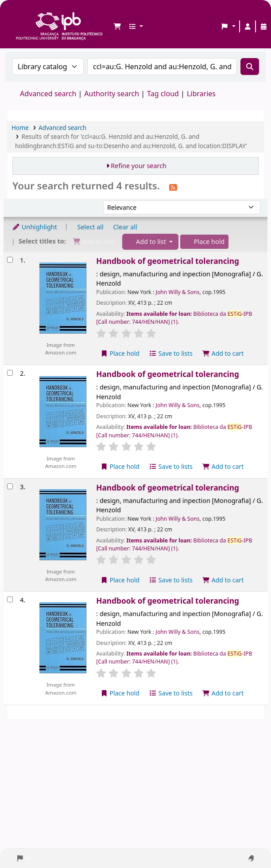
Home (20, 128)
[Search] (250, 67)
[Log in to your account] (248, 27)
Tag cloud (163, 94)
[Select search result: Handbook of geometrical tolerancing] (10, 260)
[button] (117, 27)
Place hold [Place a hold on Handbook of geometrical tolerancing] (120, 353)
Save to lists (171, 353)
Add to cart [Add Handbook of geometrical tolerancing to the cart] (223, 353)
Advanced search (48, 94)
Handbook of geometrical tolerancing (168, 261)
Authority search (112, 94)
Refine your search (139, 166)
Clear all (125, 227)
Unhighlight (35, 227)
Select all (91, 227)
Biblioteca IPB (18, 14)
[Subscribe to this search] (173, 187)
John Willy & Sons (178, 292)
